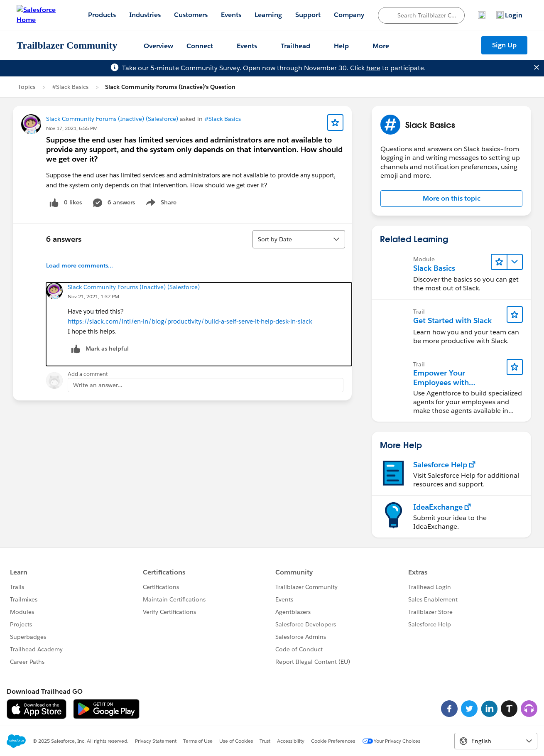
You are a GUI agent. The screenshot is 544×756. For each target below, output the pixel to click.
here (373, 68)
